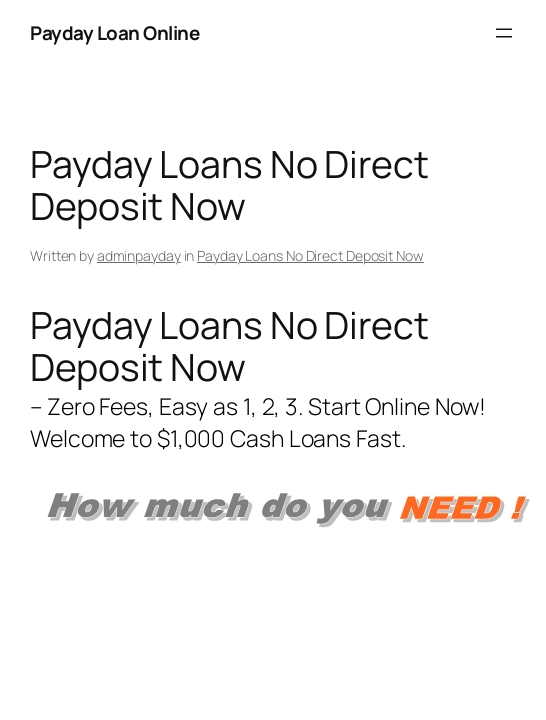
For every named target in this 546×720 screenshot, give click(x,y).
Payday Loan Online (114, 33)
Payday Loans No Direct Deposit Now (310, 255)
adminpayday (139, 255)
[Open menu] (504, 33)
